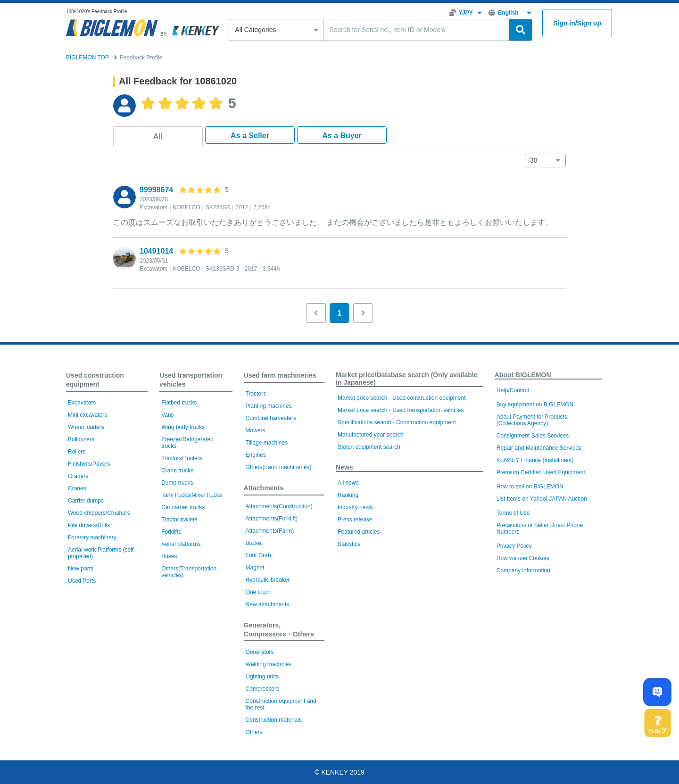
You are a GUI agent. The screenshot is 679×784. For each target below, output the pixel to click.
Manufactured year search (370, 435)
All (158, 136)
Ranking (348, 495)
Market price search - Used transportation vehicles (401, 410)
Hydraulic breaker (268, 580)
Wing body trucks (183, 427)
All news (348, 483)
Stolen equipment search (369, 447)
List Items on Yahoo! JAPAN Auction (542, 499)
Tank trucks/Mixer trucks (192, 495)
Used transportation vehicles (191, 380)
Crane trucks (177, 470)
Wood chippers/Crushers (99, 513)
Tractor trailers (179, 520)
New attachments (268, 604)
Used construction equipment (95, 380)
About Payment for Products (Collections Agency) (532, 420)
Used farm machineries (280, 375)
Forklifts (171, 532)
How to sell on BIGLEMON (530, 487)
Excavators (82, 403)
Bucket (254, 543)
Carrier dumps (86, 501)
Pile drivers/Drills (89, 525)
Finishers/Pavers (89, 464)
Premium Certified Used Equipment (541, 472)
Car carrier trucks (183, 507)
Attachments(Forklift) (272, 519)
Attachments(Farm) (270, 531)
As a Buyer (342, 136)
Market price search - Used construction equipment (402, 398)
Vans (167, 415)
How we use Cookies (523, 558)
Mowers (256, 430)
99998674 (156, 190)
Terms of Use (513, 513)
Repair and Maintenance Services (539, 448)
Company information (523, 570)
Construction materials (274, 720)
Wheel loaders (86, 427)
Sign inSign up (577, 23)
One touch (259, 592)
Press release (355, 520)
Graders (78, 476)
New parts (81, 569)
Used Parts (82, 581)
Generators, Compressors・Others (279, 630)
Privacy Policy (514, 546)
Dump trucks (177, 483)
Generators (260, 652)
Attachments (264, 488)
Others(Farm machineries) (279, 467)
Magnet (255, 568)
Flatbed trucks (179, 403)
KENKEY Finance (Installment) (535, 460)
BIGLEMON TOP (87, 58)
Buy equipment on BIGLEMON (535, 404)
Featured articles (359, 532)
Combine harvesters (271, 418)
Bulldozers (81, 439)
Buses (169, 556)
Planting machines (269, 406)
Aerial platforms (181, 544)
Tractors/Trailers (182, 458)
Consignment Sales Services (533, 436)
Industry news (355, 507)
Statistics (349, 544)
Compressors (262, 689)
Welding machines (269, 664)
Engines (256, 455)
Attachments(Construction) (279, 506)
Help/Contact (513, 390)
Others (254, 732)
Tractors (256, 394)
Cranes (77, 488)
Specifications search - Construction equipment (397, 422)
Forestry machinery (92, 537)
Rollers (77, 452)
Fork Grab (258, 555)
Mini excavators (87, 415)
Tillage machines (267, 443)
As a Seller (250, 136)
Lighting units (262, 677)
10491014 (156, 251)
